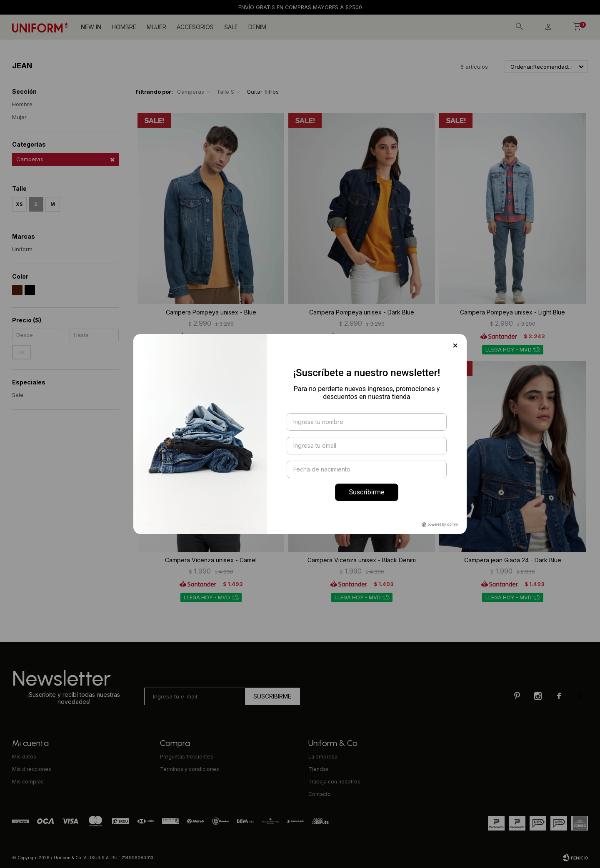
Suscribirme (366, 492)
